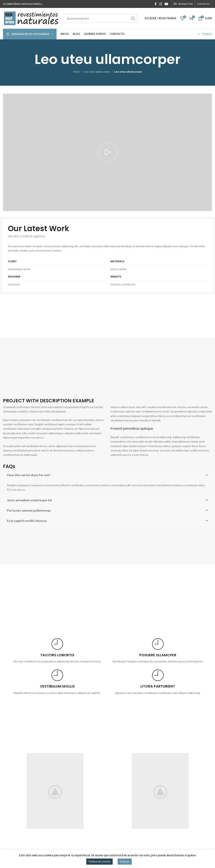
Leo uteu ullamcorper (97, 72)
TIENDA (207, 34)
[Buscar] (101, 18)
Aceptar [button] (125, 861)
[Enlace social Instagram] (161, 4)
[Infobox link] (57, 651)
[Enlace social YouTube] (167, 4)
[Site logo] (31, 18)
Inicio (76, 72)
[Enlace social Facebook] (156, 4)
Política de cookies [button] (99, 861)
